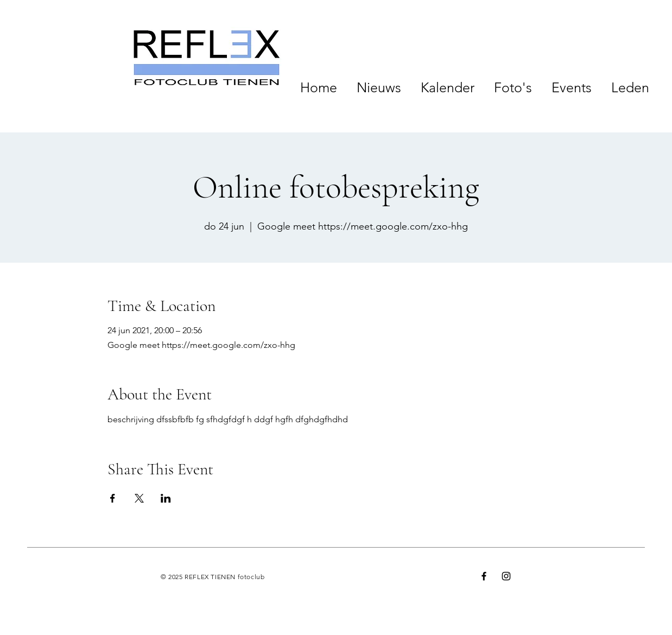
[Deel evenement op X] (139, 498)
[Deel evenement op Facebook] (113, 498)
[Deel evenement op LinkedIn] (166, 498)
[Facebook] (484, 576)
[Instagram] (506, 576)
